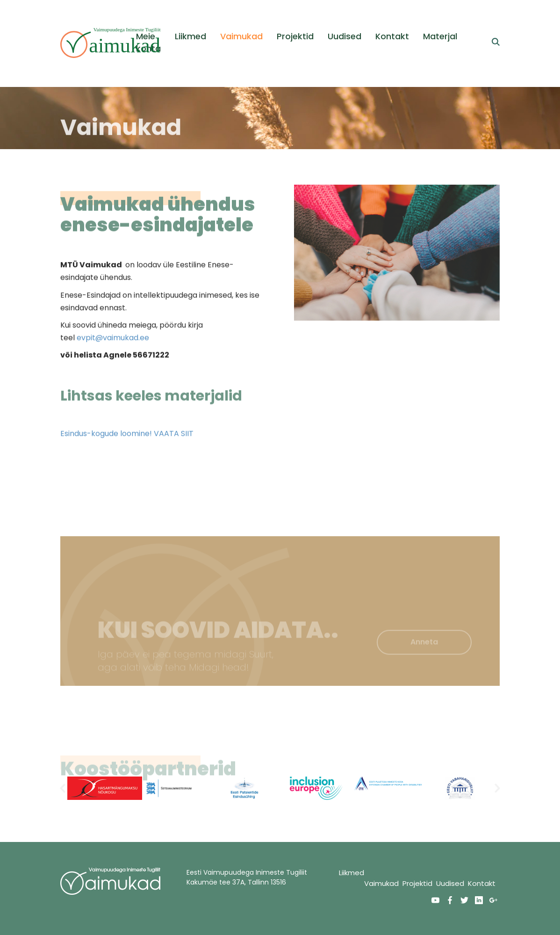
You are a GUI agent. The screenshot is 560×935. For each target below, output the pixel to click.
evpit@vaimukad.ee (113, 343)
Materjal (440, 36)
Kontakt (392, 36)
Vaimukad (241, 36)
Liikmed (190, 36)
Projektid (295, 36)
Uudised (345, 36)
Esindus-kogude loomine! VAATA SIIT (127, 439)
